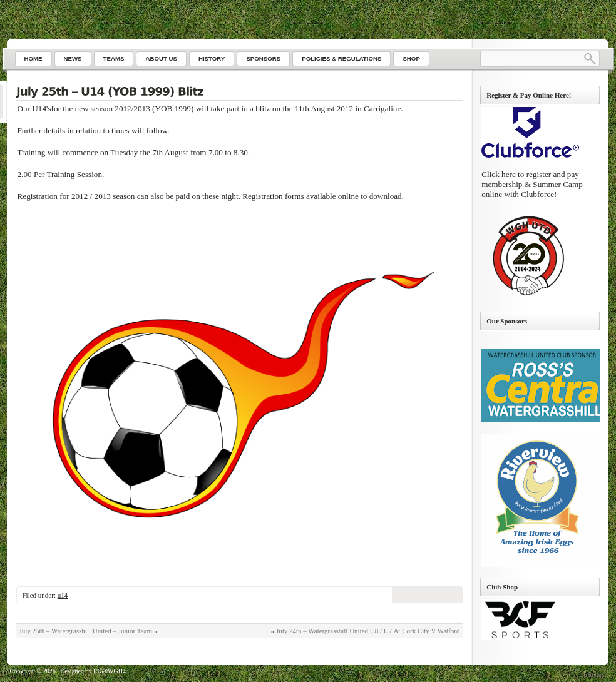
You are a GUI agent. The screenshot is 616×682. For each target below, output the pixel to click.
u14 (63, 595)
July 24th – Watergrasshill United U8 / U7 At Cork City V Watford (368, 631)
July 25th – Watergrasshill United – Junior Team (86, 631)
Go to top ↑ (593, 675)
